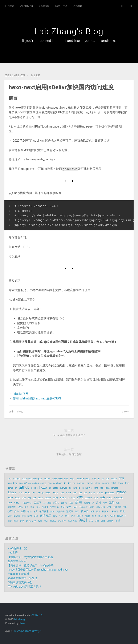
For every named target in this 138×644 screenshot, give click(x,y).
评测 (83, 520)
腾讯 (46, 521)
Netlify (47, 479)
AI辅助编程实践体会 (20, 582)
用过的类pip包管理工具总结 (24, 587)
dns (69, 483)
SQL (72, 479)
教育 (36, 512)
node (55, 492)
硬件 (73, 516)
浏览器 (17, 516)
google (34, 488)
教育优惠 (44, 512)
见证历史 (62, 521)
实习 (75, 507)
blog (15, 483)
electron (105, 483)
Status (44, 6)
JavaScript (27, 479)
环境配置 (46, 516)
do (74, 483)
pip (85, 493)
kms (96, 488)
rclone (11, 498)
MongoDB (38, 479)
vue (96, 497)
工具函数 (84, 507)
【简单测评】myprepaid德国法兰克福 (30, 557)
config (43, 483)
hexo (36, 75)
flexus (121, 483)
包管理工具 (89, 503)
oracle (68, 493)
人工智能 (47, 503)
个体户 (17, 503)
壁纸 (20, 507)
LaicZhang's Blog (69, 31)
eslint (114, 483)
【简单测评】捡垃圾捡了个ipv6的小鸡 (31, 565)
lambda (115, 488)
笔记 (100, 516)
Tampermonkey (83, 479)
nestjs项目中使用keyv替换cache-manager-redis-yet (38, 570)
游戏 (24, 516)
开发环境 (101, 507)
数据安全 (60, 512)
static (41, 498)
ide (70, 488)
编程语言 (121, 516)
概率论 (115, 512)
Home (10, 6)
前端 (79, 502)
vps (80, 497)
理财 (55, 516)
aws (121, 478)
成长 (125, 507)
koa (102, 488)
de (65, 483)
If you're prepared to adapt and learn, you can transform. (69, 41)
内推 (71, 503)
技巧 (10, 511)
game (10, 488)
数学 (52, 512)
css (50, 483)
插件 (17, 512)
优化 (56, 502)
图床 (111, 503)
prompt (100, 493)
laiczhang (19, 619)
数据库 (70, 512)
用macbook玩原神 (19, 574)
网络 (22, 521)
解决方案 (73, 521)
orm (75, 493)
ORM (54, 479)
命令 (105, 503)
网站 (16, 521)
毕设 (122, 512)
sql (30, 498)
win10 (109, 498)
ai (99, 478)
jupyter (89, 488)
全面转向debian (17, 561)
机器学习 (106, 512)
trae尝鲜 (13, 553)
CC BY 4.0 (37, 615)
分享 (127, 412)
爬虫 (30, 516)
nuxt (62, 493)
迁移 (97, 521)
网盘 (10, 521)
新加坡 (85, 511)
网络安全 (31, 521)
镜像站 (110, 521)
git (16, 488)
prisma (92, 493)
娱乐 (38, 507)
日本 (98, 512)
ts (69, 498)
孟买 (62, 507)
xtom (10, 503)
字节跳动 (54, 507)
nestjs (41, 493)
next (48, 493)
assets (114, 479)
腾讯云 (53, 521)
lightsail (12, 492)
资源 (91, 521)
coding (36, 483)
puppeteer (110, 493)
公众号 (64, 503)
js (83, 488)
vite (73, 498)
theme (63, 498)
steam (48, 498)
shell (24, 498)
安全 (69, 507)
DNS (10, 479)
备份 (27, 507)
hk (50, 488)
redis (18, 498)
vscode (88, 498)
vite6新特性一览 (17, 548)
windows (118, 498)
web (102, 497)
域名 (118, 503)
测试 (10, 516)
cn (30, 483)
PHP (61, 479)
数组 (77, 512)
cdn (12, 412)
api (107, 479)
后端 (99, 503)
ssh (35, 498)
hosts (55, 488)
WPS (94, 479)
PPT (66, 479)
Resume (61, 6)
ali (103, 479)
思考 (109, 507)
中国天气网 (27, 503)
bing (10, 483)
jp (80, 488)
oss (81, 493)
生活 (61, 516)
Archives (27, 6)
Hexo (22, 623)
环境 (36, 516)
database (58, 483)
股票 (40, 521)
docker (81, 483)
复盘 (32, 507)
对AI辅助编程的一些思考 (23, 578)
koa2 (107, 488)
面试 (118, 521)
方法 (92, 512)
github (24, 487)
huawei (63, 488)
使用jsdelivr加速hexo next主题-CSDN (37, 398)
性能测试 (117, 507)
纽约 (106, 516)
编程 (113, 516)
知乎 (67, 516)
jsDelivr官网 (21, 394)
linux (21, 493)
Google (17, 479)
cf (25, 483)
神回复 (80, 516)
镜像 (103, 521)
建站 (92, 507)
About (78, 6)
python (121, 492)
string (56, 498)
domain (89, 483)
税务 (94, 516)
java (75, 488)
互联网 (38, 503)
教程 (29, 512)
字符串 (45, 507)
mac (28, 492)
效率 (23, 511)
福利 (88, 516)
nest (34, 493)
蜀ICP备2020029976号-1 (28, 631)
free (127, 483)
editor (97, 483)
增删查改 (12, 507)
